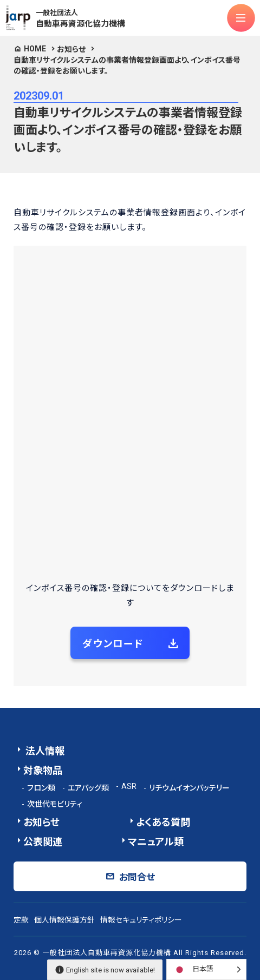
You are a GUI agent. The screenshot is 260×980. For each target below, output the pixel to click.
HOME (35, 49)
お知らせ (71, 49)
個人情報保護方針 (64, 920)
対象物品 (43, 770)
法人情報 (44, 751)
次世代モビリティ (55, 804)
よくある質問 (163, 822)
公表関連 (43, 842)
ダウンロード (113, 644)
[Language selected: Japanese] (206, 969)
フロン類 (41, 788)
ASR (129, 786)
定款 (21, 920)
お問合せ (137, 877)
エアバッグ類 (88, 788)
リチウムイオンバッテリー (189, 788)
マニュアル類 (156, 842)
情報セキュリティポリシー (141, 920)
